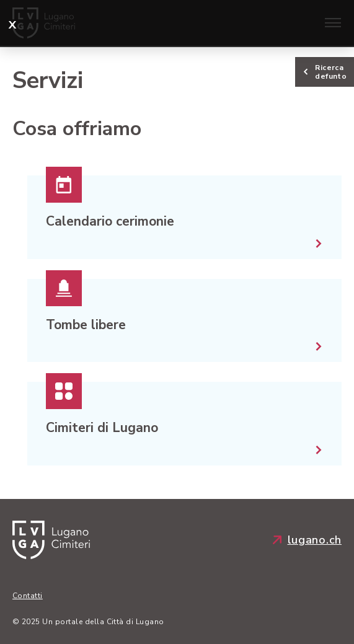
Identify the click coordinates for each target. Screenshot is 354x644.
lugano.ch (307, 540)
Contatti (28, 596)
